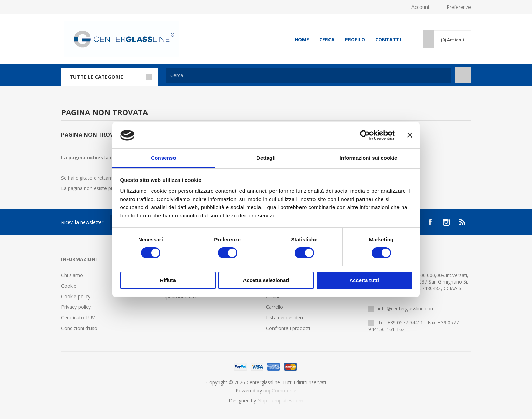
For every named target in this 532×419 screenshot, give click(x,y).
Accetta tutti (364, 280)
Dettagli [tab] (266, 158)
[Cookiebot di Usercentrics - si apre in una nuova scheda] (365, 135)
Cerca (327, 39)
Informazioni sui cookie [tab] (369, 158)
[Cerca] (309, 75)
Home (302, 39)
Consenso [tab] (163, 158)
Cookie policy (76, 296)
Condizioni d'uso (79, 328)
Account (421, 7)
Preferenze (459, 7)
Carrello (275, 307)
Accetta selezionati (266, 280)
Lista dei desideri (284, 317)
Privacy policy (76, 307)
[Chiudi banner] (410, 135)
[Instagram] (446, 222)
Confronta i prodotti (288, 328)
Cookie (69, 286)
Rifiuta (168, 280)
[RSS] (463, 222)
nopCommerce (280, 391)
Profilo (355, 39)
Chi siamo (72, 275)
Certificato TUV (78, 317)
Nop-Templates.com (280, 400)
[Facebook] (430, 222)
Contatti (388, 39)
